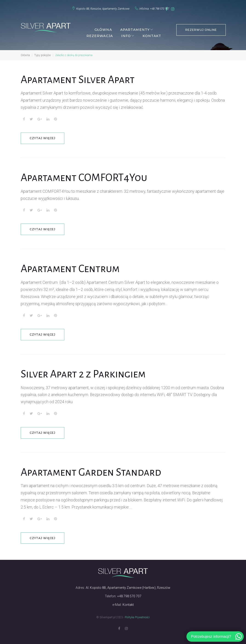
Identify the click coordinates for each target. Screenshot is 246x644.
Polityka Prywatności (137, 614)
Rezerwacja (99, 34)
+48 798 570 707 (156, 8)
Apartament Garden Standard (94, 469)
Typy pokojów (43, 53)
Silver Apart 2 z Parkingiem (86, 371)
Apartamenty (134, 27)
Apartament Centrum (72, 266)
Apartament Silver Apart (80, 77)
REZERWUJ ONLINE (201, 27)
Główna (103, 27)
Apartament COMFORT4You (86, 175)
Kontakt (152, 34)
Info (126, 34)
